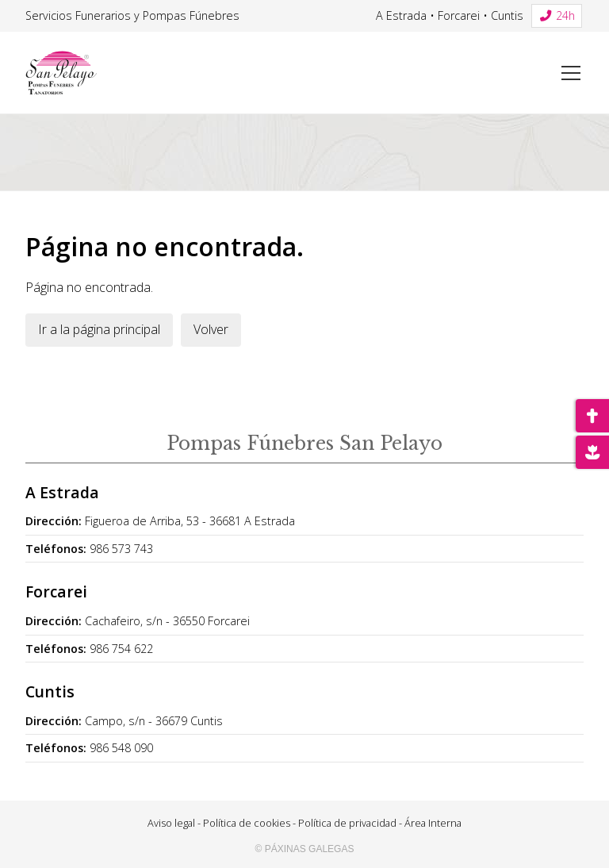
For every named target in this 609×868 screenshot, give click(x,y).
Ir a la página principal (99, 329)
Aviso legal (171, 823)
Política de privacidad (347, 823)
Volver (211, 329)
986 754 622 (121, 649)
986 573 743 (121, 549)
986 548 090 (121, 748)
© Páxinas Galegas (305, 849)
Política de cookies (247, 823)
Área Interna (433, 823)
